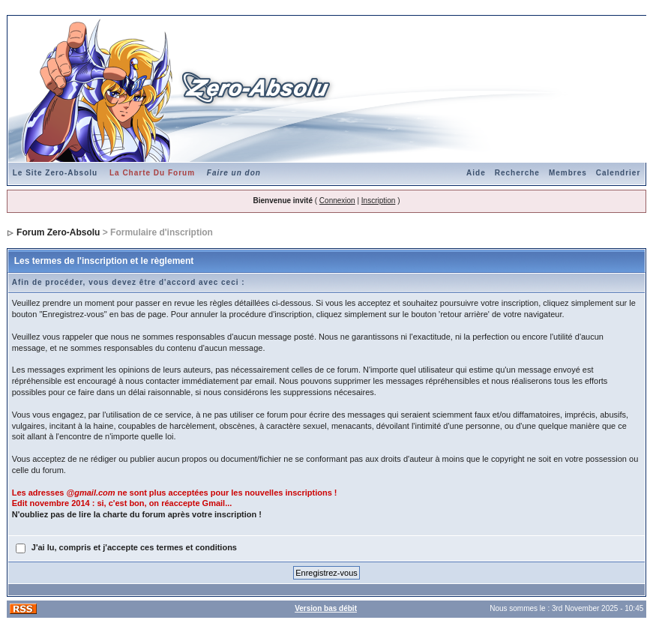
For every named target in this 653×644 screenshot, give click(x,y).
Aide (476, 173)
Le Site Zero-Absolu (55, 173)
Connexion (337, 201)
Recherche (517, 173)
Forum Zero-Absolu (58, 232)
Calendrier (618, 173)
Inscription (379, 201)
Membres (568, 173)
